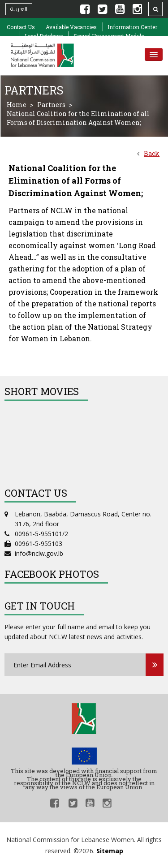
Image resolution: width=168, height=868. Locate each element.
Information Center (132, 27)
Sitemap (110, 851)
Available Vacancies (71, 27)
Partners (51, 105)
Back (152, 153)
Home (17, 105)
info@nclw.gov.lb (39, 553)
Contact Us (21, 27)
